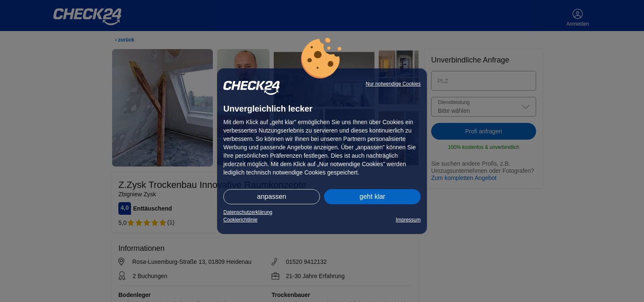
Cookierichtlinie (240, 220)
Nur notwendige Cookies (393, 84)
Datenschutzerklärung (248, 212)
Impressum (408, 220)
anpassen (271, 197)
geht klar (372, 197)
